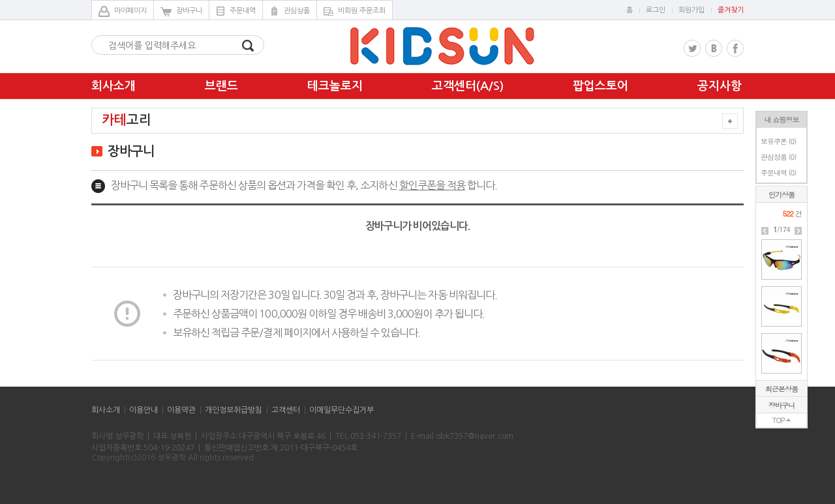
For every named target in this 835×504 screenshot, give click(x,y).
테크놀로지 (335, 86)
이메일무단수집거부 (342, 410)
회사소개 (114, 86)
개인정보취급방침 (234, 410)
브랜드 (221, 86)
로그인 (656, 10)
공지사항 (720, 86)
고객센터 (286, 410)
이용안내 (144, 410)
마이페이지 (123, 11)
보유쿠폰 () (778, 141)
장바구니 (181, 11)
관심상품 (290, 11)
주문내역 (236, 11)
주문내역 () (778, 172)
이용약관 (181, 410)
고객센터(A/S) (468, 86)
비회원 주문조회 (355, 11)
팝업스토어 (600, 86)
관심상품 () (778, 157)
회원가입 (691, 10)
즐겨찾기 (731, 10)
